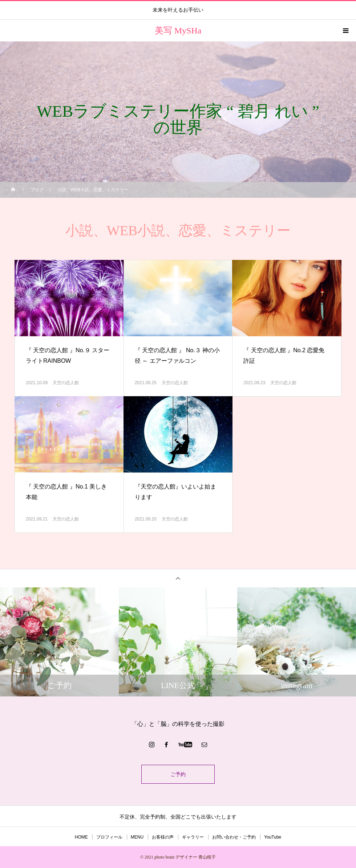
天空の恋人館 (66, 383)
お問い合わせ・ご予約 (234, 837)
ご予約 (178, 774)
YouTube (273, 837)
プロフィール (109, 837)
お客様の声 (163, 837)
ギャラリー (193, 837)
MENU (137, 837)
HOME (81, 837)
